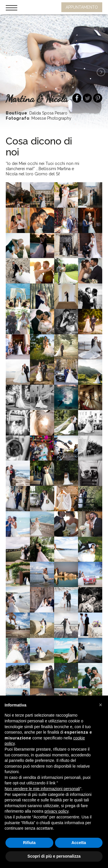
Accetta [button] (79, 843)
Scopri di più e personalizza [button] (54, 856)
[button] (101, 705)
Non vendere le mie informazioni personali (42, 789)
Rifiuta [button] (29, 843)
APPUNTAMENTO (82, 7)
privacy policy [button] (57, 811)
